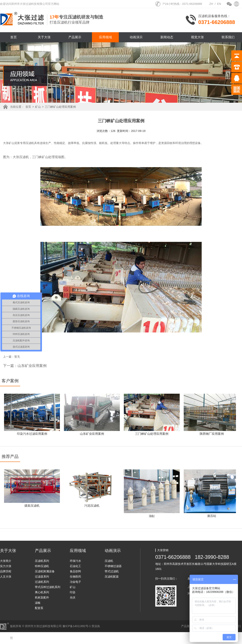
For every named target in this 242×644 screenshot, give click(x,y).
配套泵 (39, 608)
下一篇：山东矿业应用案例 (25, 366)
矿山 (38, 107)
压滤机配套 (112, 577)
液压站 (212, 516)
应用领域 (105, 37)
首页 (14, 37)
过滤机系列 (42, 582)
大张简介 (6, 561)
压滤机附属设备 (45, 571)
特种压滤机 (42, 566)
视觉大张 (197, 37)
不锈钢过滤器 (113, 566)
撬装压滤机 (32, 506)
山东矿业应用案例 (92, 434)
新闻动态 (167, 37)
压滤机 (109, 561)
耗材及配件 (42, 597)
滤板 (38, 603)
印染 (73, 592)
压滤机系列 (42, 561)
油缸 (152, 516)
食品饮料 (75, 571)
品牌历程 (6, 571)
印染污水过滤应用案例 (32, 434)
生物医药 (75, 577)
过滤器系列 (42, 577)
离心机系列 (42, 592)
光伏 (73, 597)
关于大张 (44, 37)
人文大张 (6, 577)
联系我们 (228, 37)
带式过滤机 (112, 571)
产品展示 (75, 37)
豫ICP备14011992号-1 (77, 626)
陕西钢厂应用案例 (212, 434)
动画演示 (136, 37)
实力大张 (6, 566)
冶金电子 (75, 582)
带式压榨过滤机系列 (48, 587)
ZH (211, 4)
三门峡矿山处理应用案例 (60, 107)
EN (219, 4)
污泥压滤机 (92, 506)
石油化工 (75, 566)
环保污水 (75, 561)
